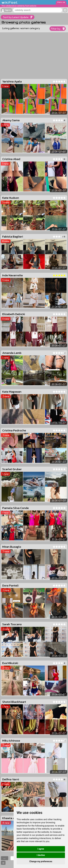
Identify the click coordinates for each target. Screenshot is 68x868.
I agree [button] (41, 849)
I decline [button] (41, 855)
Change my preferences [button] (41, 861)
